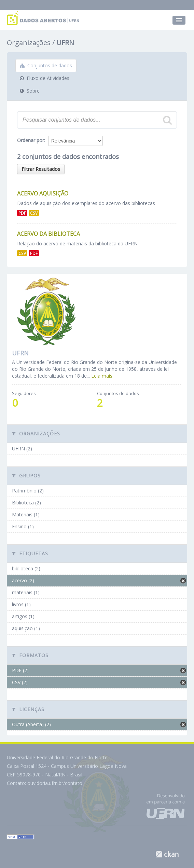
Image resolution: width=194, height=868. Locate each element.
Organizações (29, 43)
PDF (22, 213)
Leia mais (102, 376)
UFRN (65, 43)
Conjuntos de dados (46, 65)
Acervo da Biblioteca (48, 234)
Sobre (30, 91)
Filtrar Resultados (41, 169)
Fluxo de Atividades (45, 78)
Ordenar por (31, 140)
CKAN (167, 854)
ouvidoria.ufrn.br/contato (55, 783)
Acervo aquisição (43, 193)
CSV (34, 213)
